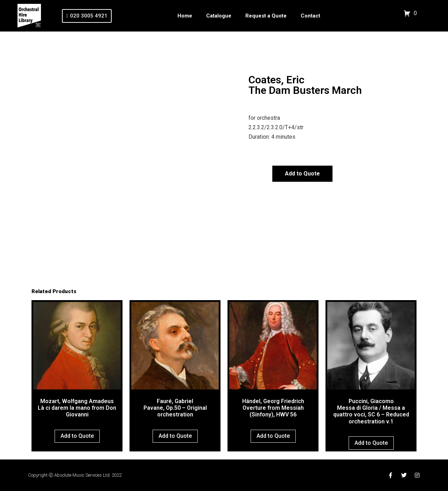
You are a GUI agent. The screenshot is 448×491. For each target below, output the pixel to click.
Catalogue (219, 16)
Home (185, 16)
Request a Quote (266, 16)
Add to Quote (302, 174)
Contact (310, 16)
